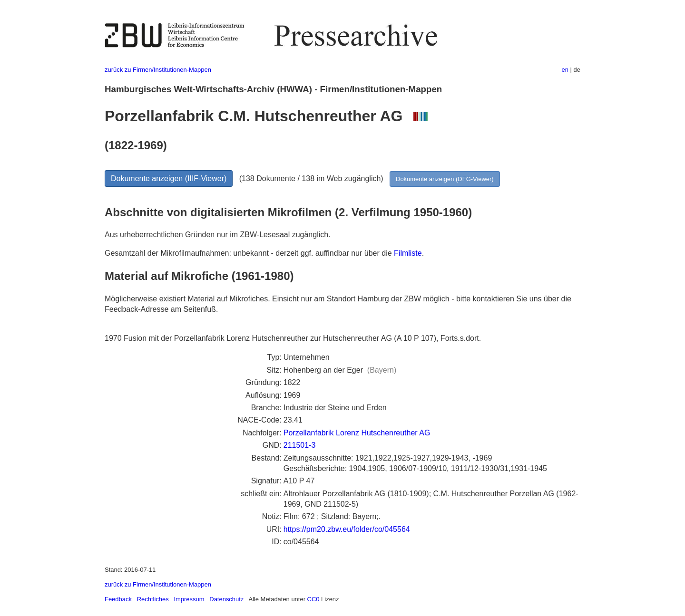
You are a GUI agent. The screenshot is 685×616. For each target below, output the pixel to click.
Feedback (118, 599)
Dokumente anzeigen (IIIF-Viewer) (169, 178)
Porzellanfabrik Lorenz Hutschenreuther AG (357, 433)
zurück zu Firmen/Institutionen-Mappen (158, 70)
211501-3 (300, 445)
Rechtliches (153, 599)
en (565, 70)
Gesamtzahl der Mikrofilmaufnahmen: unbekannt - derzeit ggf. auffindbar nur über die (249, 253)
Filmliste (408, 253)
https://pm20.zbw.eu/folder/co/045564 (347, 529)
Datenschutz (226, 599)
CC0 (313, 599)
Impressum (189, 599)
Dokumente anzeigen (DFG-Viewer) (445, 179)
